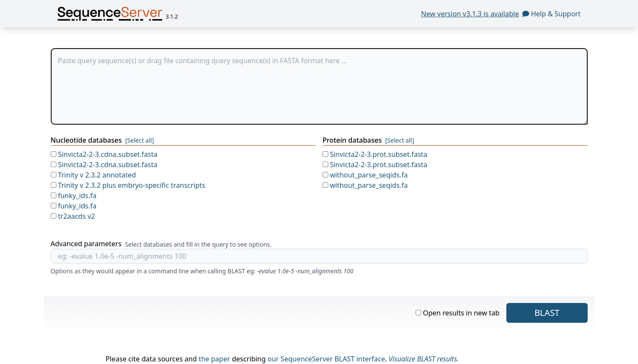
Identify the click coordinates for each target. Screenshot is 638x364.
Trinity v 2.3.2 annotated (93, 175)
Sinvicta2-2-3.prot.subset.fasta (375, 154)
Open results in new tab (458, 313)
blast (547, 313)
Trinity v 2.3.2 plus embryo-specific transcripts (128, 185)
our (273, 359)
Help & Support (551, 14)
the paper (214, 359)
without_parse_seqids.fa (365, 175)
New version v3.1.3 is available (470, 14)
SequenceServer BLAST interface (333, 359)
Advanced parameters (86, 244)
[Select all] (140, 140)
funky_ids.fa (74, 196)
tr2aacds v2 (73, 216)
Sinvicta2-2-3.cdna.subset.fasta (104, 154)
